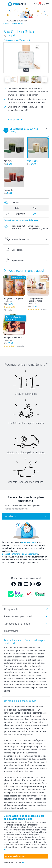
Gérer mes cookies (14, 862)
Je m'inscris (11, 516)
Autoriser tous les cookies (15, 856)
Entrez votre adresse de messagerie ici (23, 506)
